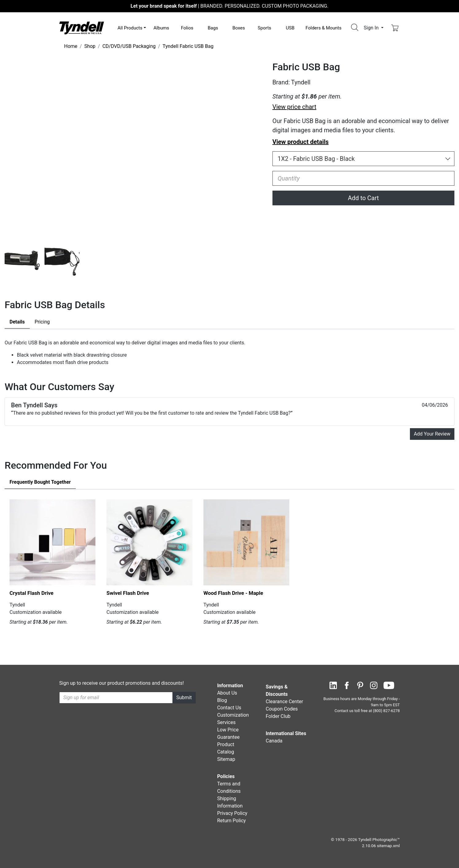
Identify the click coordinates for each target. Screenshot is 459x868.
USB (290, 28)
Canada (274, 741)
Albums (161, 28)
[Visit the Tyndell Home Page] (82, 27)
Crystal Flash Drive (31, 593)
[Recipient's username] (116, 698)
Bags (213, 28)
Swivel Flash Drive (128, 593)
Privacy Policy (232, 813)
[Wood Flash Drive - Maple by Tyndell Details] (246, 542)
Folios (187, 28)
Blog (222, 700)
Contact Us (229, 708)
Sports (264, 28)
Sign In (372, 28)
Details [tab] (17, 322)
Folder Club (278, 716)
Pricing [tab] (42, 322)
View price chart (294, 107)
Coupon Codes (282, 709)
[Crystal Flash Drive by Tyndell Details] (52, 542)
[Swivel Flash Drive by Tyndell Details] (149, 542)
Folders (324, 28)
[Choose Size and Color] (363, 159)
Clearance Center (284, 701)
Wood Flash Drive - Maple (233, 593)
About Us (227, 693)
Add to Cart (363, 198)
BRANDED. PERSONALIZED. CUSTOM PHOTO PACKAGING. (230, 6)
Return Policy (231, 821)
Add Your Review (432, 434)
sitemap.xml (388, 846)
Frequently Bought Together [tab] (40, 482)
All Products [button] (130, 28)
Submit (184, 697)
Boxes (239, 28)
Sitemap (226, 759)
